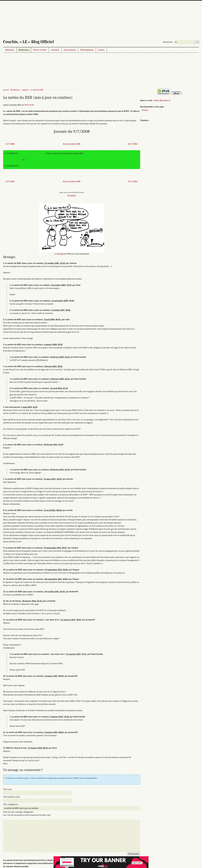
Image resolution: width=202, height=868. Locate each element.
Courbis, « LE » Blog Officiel (28, 42)
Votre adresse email (11, 797)
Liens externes (70, 50)
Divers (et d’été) (40, 50)
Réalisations (24, 50)
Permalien (72, 196)
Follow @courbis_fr (162, 100)
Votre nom (8, 789)
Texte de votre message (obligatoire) (18, 812)
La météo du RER (37, 90)
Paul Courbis (29, 105)
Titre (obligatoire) (11, 804)
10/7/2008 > (133, 144)
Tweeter (145, 110)
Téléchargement (87, 50)
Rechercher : (168, 42)
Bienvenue (10, 50)
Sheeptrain (62, 254)
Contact (101, 50)
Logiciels (25, 90)
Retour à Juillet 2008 (72, 144)
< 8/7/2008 (10, 144)
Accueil (6, 90)
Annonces (55, 50)
